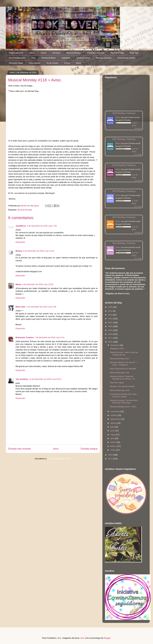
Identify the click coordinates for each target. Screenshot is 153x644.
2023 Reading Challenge (124, 191)
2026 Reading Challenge (124, 113)
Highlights (66, 58)
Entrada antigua (89, 449)
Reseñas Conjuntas (95, 53)
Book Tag (134, 53)
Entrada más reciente (20, 449)
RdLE (79, 63)
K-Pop (67, 63)
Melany (19, 251)
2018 (111, 334)
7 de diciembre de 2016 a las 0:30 (41, 307)
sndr (82, 638)
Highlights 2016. (117, 349)
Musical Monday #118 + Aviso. (123, 407)
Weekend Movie (48, 58)
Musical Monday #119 (119, 390)
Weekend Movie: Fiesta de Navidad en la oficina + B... (123, 378)
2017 (111, 338)
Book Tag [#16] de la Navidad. (123, 369)
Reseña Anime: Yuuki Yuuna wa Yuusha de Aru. (124, 354)
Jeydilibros (21, 226)
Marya (18, 284)
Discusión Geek (16, 63)
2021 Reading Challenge (124, 243)
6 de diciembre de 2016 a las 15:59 (38, 284)
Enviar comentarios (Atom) (59, 459)
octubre (114, 415)
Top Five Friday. (117, 383)
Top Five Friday (117, 53)
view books (138, 128)
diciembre (115, 345)
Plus (33, 58)
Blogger (107, 638)
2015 (111, 455)
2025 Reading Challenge (124, 139)
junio (113, 431)
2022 (111, 319)
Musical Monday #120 (119, 373)
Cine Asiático (35, 63)
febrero (114, 446)
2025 (111, 307)
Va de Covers (52, 63)
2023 (111, 315)
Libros (32, 53)
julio (113, 427)
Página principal (16, 53)
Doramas (56, 53)
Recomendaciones (17, 58)
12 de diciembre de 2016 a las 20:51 (45, 379)
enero (113, 450)
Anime (43, 53)
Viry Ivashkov (22, 379)
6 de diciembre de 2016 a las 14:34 (39, 251)
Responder (20, 242)
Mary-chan (20, 307)
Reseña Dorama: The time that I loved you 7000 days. (124, 402)
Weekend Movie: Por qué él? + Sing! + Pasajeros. (123, 364)
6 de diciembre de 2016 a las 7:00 (42, 226)
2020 (111, 326)
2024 (111, 311)
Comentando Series (126, 58)
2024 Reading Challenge (124, 165)
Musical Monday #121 (119, 359)
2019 (111, 330)
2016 (111, 342)
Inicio (56, 449)
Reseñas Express (104, 58)
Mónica (118, 117)
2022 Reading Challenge (124, 217)
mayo (113, 435)
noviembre (115, 411)
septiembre (116, 419)
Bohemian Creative (25, 337)
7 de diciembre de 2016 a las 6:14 (49, 337)
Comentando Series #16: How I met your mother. (124, 395)
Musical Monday (74, 53)
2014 (111, 459)
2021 (111, 323)
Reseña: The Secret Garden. (123, 386)
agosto (114, 423)
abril (113, 438)
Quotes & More (83, 58)
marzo (114, 442)
